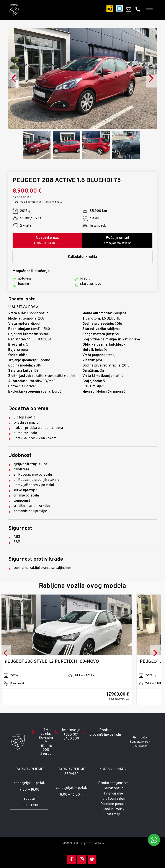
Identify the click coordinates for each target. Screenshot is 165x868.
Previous (14, 78)
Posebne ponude (113, 804)
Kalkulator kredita (82, 257)
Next (151, 78)
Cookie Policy (114, 809)
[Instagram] (82, 859)
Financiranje (113, 794)
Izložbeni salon (113, 799)
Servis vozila (114, 788)
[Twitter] (92, 859)
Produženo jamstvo (113, 783)
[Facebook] (72, 859)
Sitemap (114, 815)
